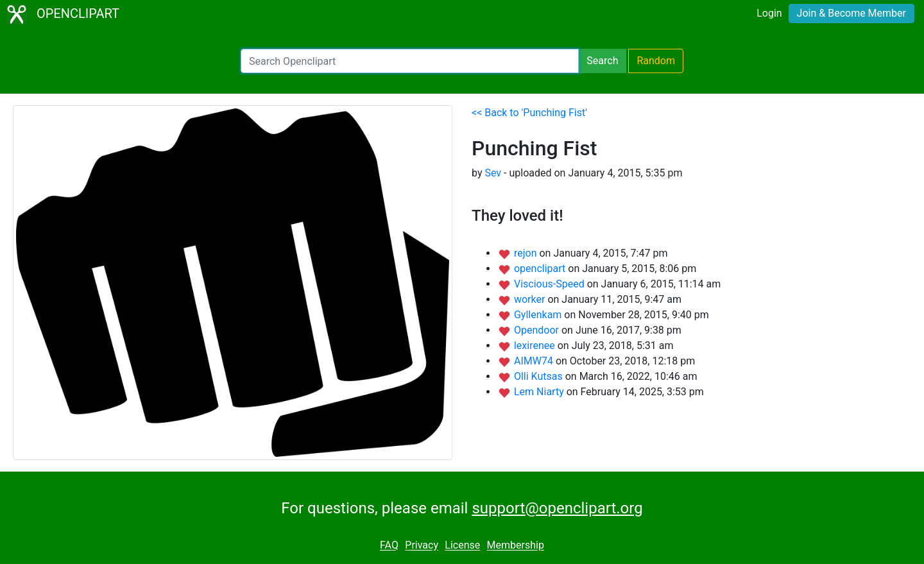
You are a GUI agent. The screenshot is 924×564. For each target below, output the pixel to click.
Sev (493, 173)
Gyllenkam (539, 315)
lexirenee (536, 346)
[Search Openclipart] (410, 61)
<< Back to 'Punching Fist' (529, 113)
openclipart (541, 269)
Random (656, 61)
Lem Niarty (540, 392)
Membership (516, 546)
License (462, 546)
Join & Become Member (851, 13)
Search (602, 61)
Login (769, 13)
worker (531, 299)
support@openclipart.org (557, 508)
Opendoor (538, 330)
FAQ (389, 546)
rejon (527, 253)
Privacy (422, 546)
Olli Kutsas (540, 376)
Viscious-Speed (551, 284)
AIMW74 (535, 361)
